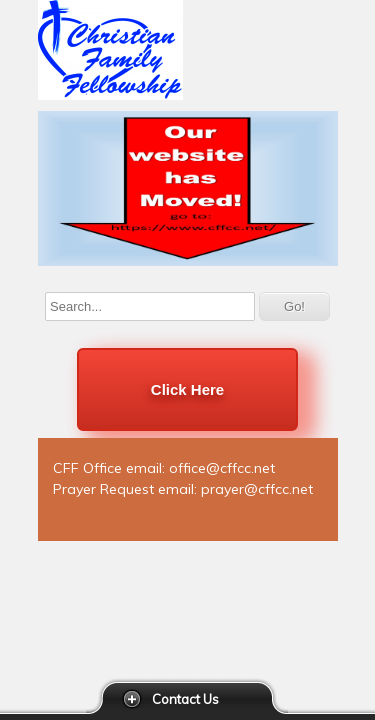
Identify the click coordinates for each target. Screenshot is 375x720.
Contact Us (185, 699)
